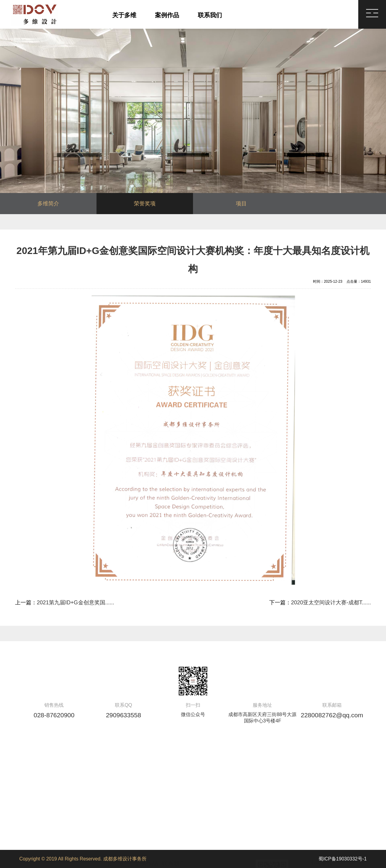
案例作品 (167, 15)
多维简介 (48, 204)
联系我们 (210, 15)
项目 (241, 204)
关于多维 (124, 15)
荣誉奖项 (145, 204)
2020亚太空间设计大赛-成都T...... (331, 603)
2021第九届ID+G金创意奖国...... (76, 603)
